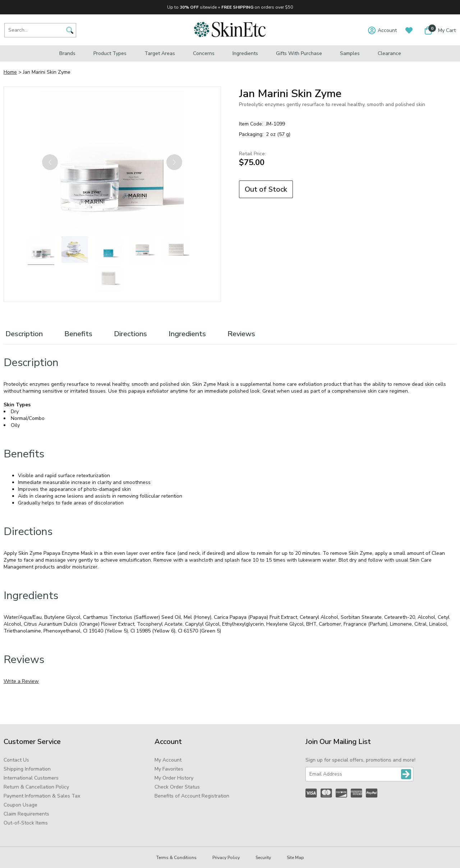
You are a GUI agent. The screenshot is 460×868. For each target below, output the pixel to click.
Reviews (241, 334)
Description (24, 334)
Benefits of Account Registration (192, 796)
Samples (350, 53)
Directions (130, 334)
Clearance (389, 53)
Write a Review (21, 681)
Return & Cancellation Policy (36, 787)
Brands (67, 53)
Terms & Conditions (176, 858)
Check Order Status (177, 787)
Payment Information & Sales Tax (42, 796)
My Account (168, 760)
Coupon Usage (20, 805)
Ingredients (245, 53)
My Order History (174, 778)
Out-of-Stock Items (26, 823)
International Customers (31, 778)
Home (10, 72)
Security (263, 858)
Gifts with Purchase (299, 53)
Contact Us (16, 760)
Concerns (204, 53)
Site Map (295, 858)
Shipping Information (27, 769)
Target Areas (160, 53)
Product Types (110, 53)
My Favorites (169, 769)
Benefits (78, 334)
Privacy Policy (226, 858)
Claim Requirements (26, 814)
